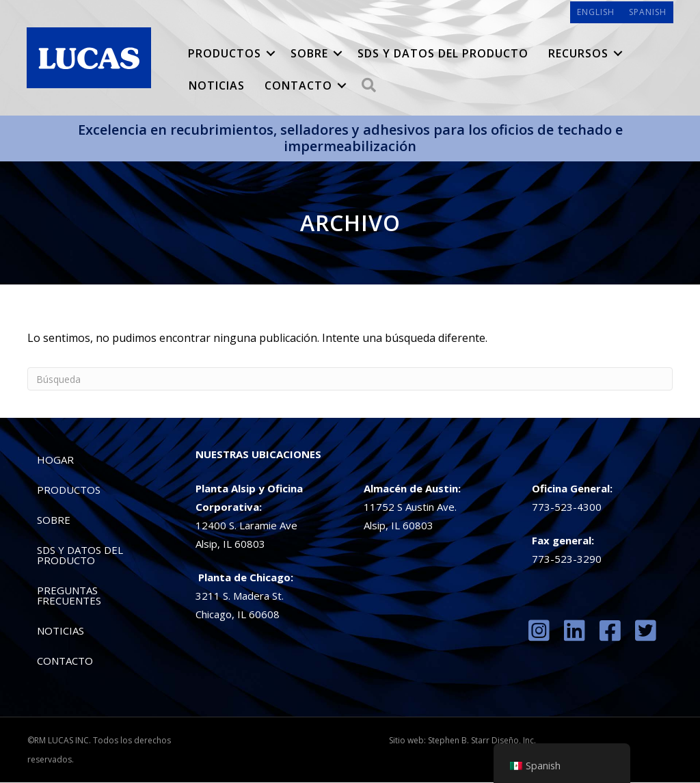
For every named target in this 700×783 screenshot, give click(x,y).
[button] (271, 54)
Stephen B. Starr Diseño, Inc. (482, 741)
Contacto (298, 86)
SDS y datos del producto (443, 54)
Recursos (578, 54)
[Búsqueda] (350, 380)
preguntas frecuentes (69, 596)
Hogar (55, 460)
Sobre (309, 54)
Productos (225, 54)
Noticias (217, 86)
